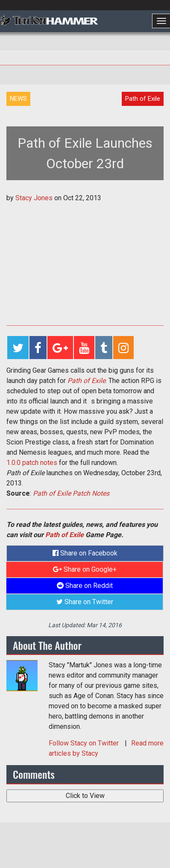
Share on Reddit (85, 586)
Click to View (85, 796)
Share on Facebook (85, 553)
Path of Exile (86, 381)
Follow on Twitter (85, 743)
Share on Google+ (85, 569)
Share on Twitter (85, 602)
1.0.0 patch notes (32, 463)
